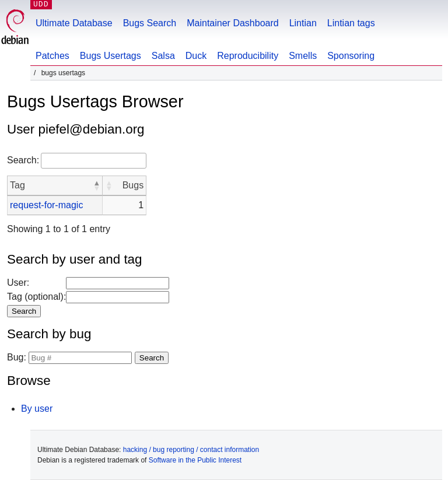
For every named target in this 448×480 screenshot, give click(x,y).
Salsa (163, 56)
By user (37, 409)
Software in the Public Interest (195, 460)
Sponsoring (351, 56)
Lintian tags (351, 23)
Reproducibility (248, 56)
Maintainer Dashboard (232, 23)
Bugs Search (150, 23)
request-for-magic (46, 205)
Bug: (17, 357)
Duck (196, 56)
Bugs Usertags (111, 56)
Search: (23, 160)
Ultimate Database (74, 23)
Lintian (303, 23)
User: (18, 283)
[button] (96, 185)
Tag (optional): (36, 297)
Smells (303, 56)
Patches (52, 56)
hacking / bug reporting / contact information (191, 450)
